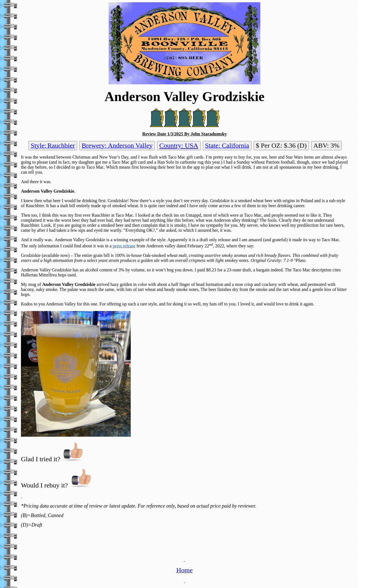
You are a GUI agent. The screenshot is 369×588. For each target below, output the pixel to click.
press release (124, 246)
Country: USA (179, 145)
